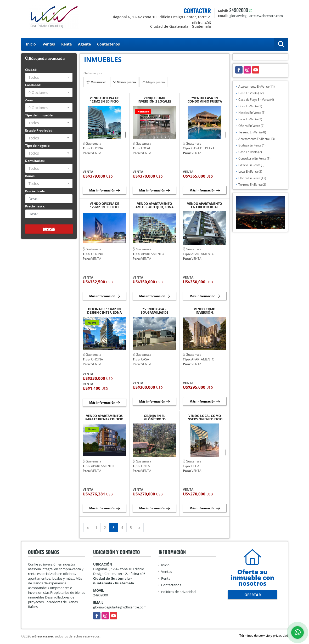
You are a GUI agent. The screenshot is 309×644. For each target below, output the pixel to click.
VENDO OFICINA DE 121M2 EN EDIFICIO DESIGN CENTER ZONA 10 (104, 100)
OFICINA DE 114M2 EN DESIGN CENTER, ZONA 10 (104, 311)
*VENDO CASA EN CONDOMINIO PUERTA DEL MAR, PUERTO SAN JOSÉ (205, 100)
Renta (66, 44)
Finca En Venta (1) (250, 106)
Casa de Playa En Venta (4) (256, 100)
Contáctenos (108, 44)
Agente (84, 44)
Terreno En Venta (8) (252, 132)
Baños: (30, 176)
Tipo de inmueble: (39, 115)
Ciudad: (31, 70)
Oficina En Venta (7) (251, 126)
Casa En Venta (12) (251, 93)
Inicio (31, 44)
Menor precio (124, 82)
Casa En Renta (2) (250, 152)
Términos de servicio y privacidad (264, 635)
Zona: (29, 100)
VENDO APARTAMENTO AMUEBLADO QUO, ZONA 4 (154, 205)
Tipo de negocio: (38, 146)
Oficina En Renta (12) (252, 178)
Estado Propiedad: (39, 130)
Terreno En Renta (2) (252, 185)
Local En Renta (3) (250, 171)
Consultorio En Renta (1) (254, 158)
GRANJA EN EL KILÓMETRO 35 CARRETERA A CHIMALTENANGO (154, 417)
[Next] (139, 528)
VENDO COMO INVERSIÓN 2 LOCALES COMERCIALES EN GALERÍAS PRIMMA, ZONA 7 (155, 100)
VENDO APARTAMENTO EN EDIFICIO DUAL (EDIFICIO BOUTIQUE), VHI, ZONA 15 (205, 205)
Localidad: (33, 85)
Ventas (49, 44)
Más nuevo (96, 82)
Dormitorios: (35, 161)
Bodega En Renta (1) (252, 145)
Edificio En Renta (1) (251, 165)
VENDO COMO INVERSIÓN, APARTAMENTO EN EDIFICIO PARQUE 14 (205, 311)
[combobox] (49, 77)
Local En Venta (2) (250, 119)
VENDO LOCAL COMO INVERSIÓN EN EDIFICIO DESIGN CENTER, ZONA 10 (205, 417)
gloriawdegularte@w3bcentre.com (120, 607)
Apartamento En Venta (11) (257, 86)
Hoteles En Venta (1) (252, 113)
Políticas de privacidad (178, 592)
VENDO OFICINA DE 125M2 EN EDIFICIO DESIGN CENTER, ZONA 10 (104, 205)
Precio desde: (35, 191)
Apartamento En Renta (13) (257, 139)
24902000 (239, 10)
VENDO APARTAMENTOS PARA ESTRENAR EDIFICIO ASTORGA (104, 417)
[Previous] (88, 528)
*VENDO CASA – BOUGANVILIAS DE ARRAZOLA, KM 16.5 (154, 311)
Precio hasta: (35, 206)
